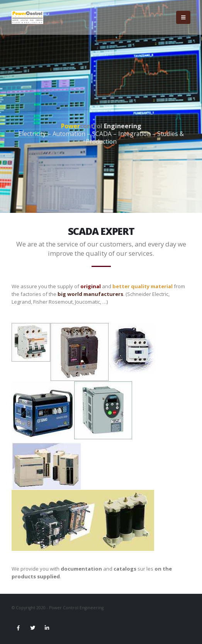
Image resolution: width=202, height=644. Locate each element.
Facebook (18, 628)
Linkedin (47, 628)
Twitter (32, 628)
